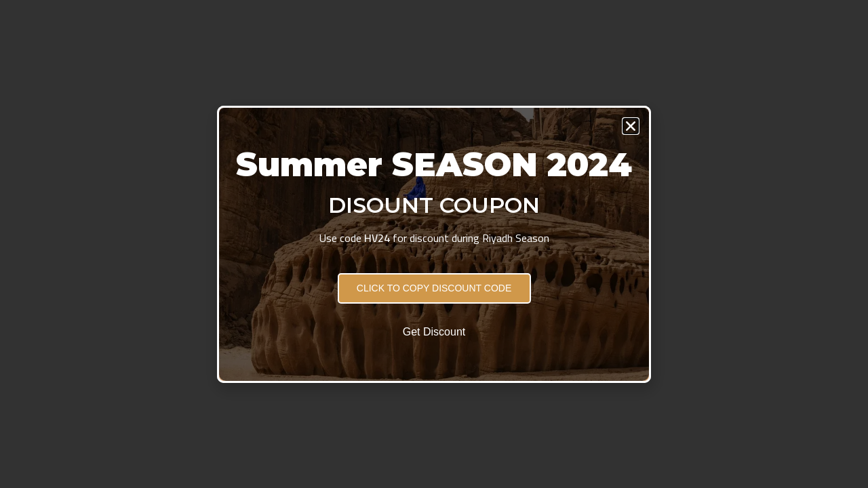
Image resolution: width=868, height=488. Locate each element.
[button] (631, 126)
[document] (434, 244)
